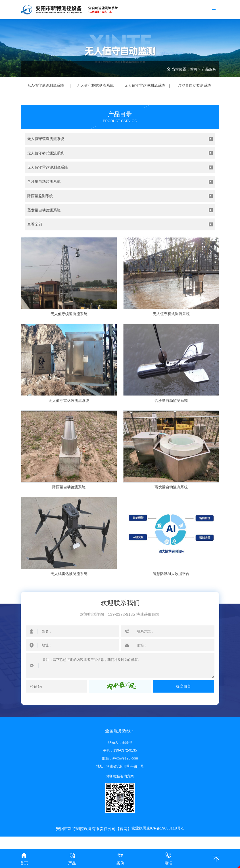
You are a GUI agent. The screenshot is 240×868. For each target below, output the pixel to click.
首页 (194, 70)
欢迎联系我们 (120, 609)
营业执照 (138, 835)
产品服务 (209, 70)
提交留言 (183, 693)
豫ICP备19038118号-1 (166, 835)
